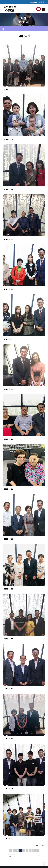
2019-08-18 (9, 539)
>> (37, 850)
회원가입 (41, 2)
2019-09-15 (9, 339)
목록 (37, 845)
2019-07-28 (9, 789)
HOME (31, 2)
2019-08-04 (9, 689)
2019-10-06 (9, 189)
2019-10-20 (9, 139)
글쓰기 (43, 845)
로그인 (35, 2)
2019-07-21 (9, 839)
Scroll (44, 864)
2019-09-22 (9, 239)
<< (10, 850)
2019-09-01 (9, 439)
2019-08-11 (9, 589)
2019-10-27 (9, 89)
